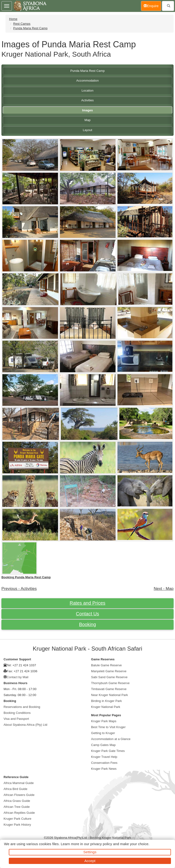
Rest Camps (22, 24)
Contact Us (87, 614)
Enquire (152, 6)
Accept (90, 861)
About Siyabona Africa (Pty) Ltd (25, 725)
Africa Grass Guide (17, 801)
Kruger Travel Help (104, 757)
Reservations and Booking (22, 707)
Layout (87, 130)
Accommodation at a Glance (111, 739)
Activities (87, 100)
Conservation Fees (104, 763)
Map (87, 120)
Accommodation (88, 81)
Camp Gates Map (103, 745)
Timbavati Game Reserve (109, 689)
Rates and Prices (87, 603)
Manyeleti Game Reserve (109, 671)
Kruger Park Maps (104, 721)
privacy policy (101, 844)
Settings (90, 852)
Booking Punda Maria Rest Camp (26, 577)
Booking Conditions (17, 713)
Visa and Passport (16, 719)
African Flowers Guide (19, 795)
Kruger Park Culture (17, 819)
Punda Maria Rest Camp (30, 28)
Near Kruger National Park (109, 695)
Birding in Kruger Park (106, 701)
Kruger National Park (106, 707)
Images (87, 110)
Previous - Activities (19, 589)
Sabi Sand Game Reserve (109, 677)
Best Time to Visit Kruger (108, 727)
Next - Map (164, 589)
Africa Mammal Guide (19, 783)
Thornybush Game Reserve (110, 683)
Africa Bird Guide (15, 789)
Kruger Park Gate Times (108, 751)
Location (87, 91)
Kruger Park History (17, 825)
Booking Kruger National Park (110, 838)
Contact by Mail (17, 677)
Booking (87, 624)
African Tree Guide (17, 807)
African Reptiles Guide (19, 813)
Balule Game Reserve (106, 665)
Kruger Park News (104, 769)
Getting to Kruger (103, 733)
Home (13, 19)
